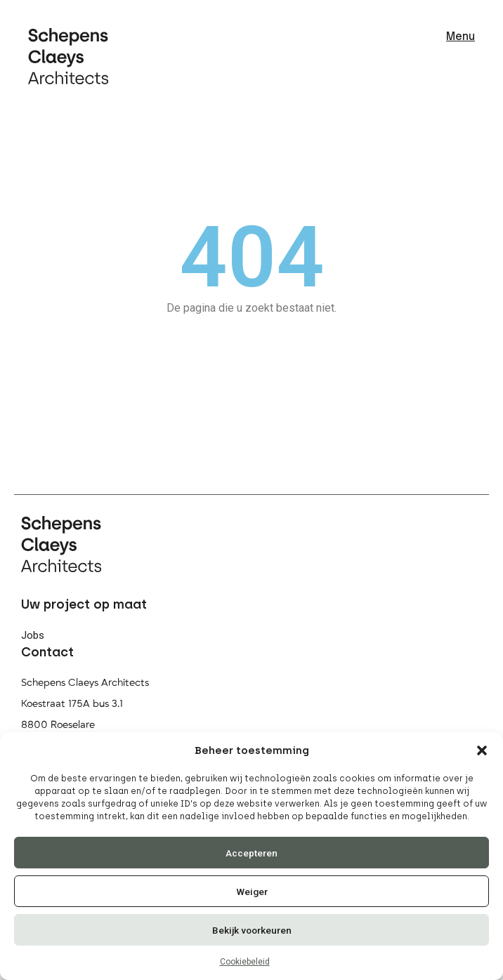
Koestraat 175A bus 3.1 (72, 704)
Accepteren (251, 853)
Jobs (33, 635)
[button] (482, 750)
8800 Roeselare (58, 725)
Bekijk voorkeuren (252, 930)
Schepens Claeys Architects (85, 683)
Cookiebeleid (245, 962)
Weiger (252, 892)
